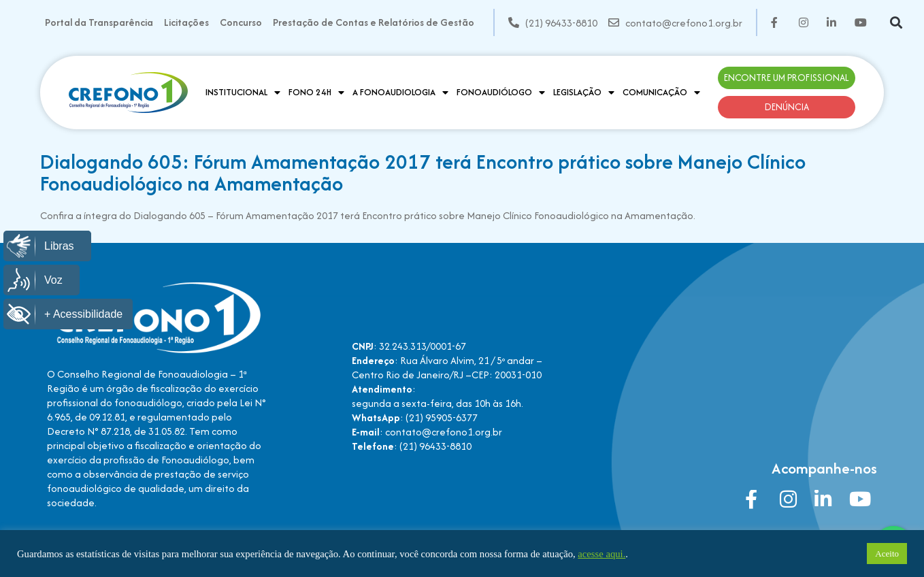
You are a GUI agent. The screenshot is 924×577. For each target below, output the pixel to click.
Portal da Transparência (99, 22)
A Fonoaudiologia (400, 93)
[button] (896, 23)
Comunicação (661, 93)
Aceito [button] (887, 554)
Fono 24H (316, 93)
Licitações (186, 22)
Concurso (241, 22)
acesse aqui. (601, 554)
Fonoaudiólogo (501, 93)
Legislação (584, 93)
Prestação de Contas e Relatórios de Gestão (374, 22)
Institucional (243, 93)
